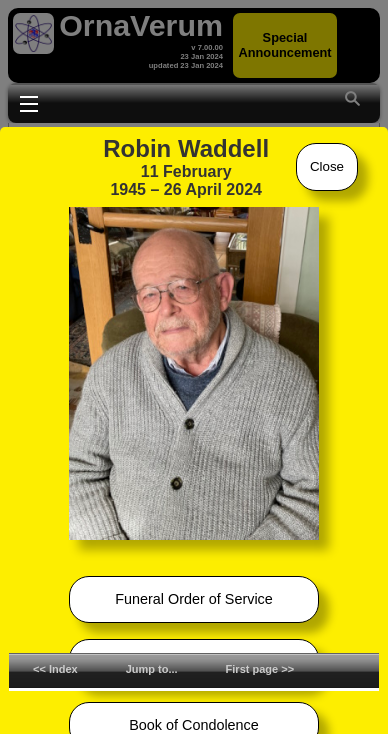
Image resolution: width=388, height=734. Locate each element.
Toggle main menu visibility (29, 101)
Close (327, 166)
